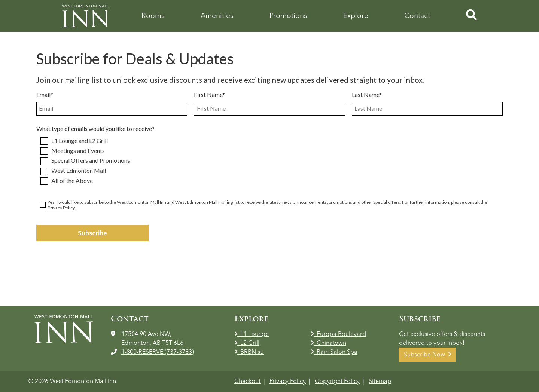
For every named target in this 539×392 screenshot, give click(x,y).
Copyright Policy (337, 382)
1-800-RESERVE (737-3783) (158, 352)
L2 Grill (247, 343)
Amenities (217, 16)
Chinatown (328, 343)
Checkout (247, 382)
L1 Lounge (252, 334)
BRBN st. (249, 352)
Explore (356, 16)
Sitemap (380, 382)
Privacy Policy (288, 382)
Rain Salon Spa (334, 352)
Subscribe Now (427, 355)
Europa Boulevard (338, 334)
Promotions (288, 16)
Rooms (153, 16)
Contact (417, 16)
